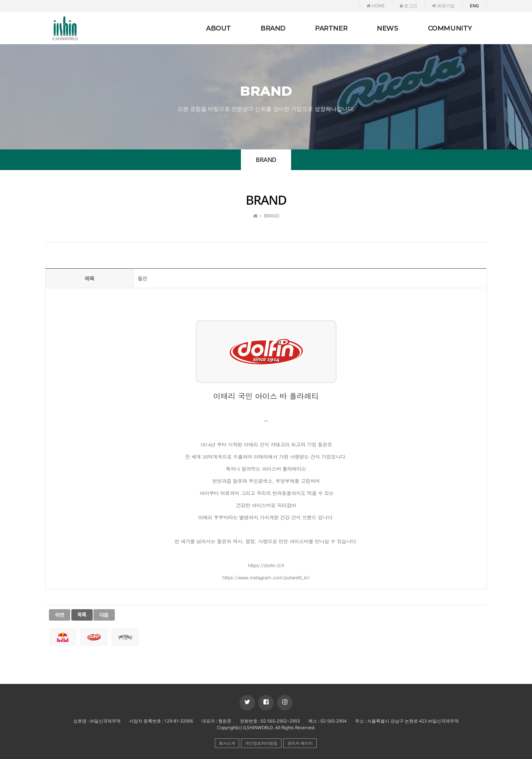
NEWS (387, 28)
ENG (474, 6)
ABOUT (219, 28)
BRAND (273, 28)
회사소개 (227, 743)
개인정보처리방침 (261, 743)
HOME (376, 6)
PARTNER (331, 28)
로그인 (409, 6)
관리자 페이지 (300, 743)
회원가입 (444, 6)
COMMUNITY (450, 28)
